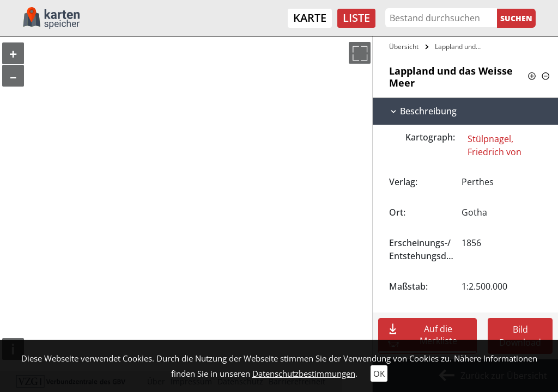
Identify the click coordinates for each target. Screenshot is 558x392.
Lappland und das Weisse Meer (460, 47)
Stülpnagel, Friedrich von (495, 145)
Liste (356, 18)
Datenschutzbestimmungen (304, 373)
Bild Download (520, 336)
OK (379, 373)
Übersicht (404, 47)
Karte (310, 18)
